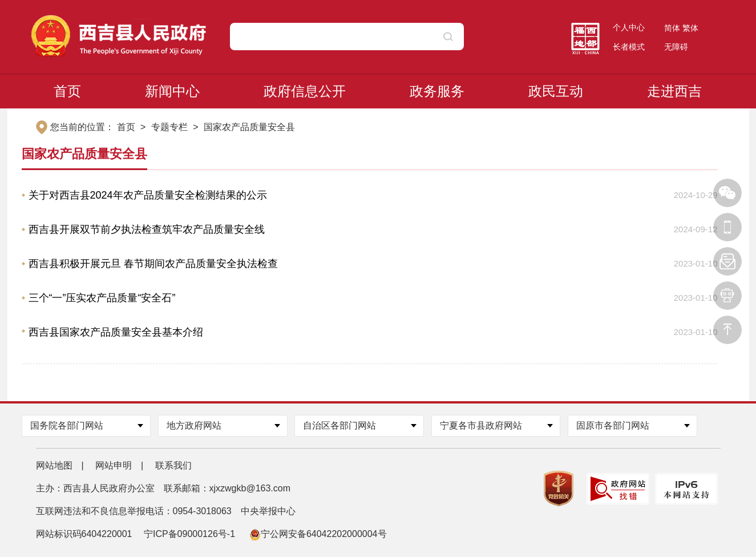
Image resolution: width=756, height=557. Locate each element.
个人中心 (629, 27)
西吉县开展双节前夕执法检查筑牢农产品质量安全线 (147, 229)
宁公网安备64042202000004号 (318, 534)
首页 (67, 91)
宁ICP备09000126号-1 (191, 534)
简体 (672, 28)
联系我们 (173, 465)
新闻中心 (172, 91)
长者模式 (629, 47)
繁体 (690, 28)
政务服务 (437, 91)
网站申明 (114, 465)
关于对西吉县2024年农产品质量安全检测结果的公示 (148, 195)
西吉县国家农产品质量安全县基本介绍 (116, 332)
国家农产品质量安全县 (249, 127)
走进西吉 (674, 91)
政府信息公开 (305, 91)
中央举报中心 (268, 511)
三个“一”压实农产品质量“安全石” (102, 298)
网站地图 (54, 465)
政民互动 (556, 91)
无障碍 (676, 47)
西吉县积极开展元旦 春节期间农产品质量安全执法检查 (153, 264)
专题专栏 (169, 127)
